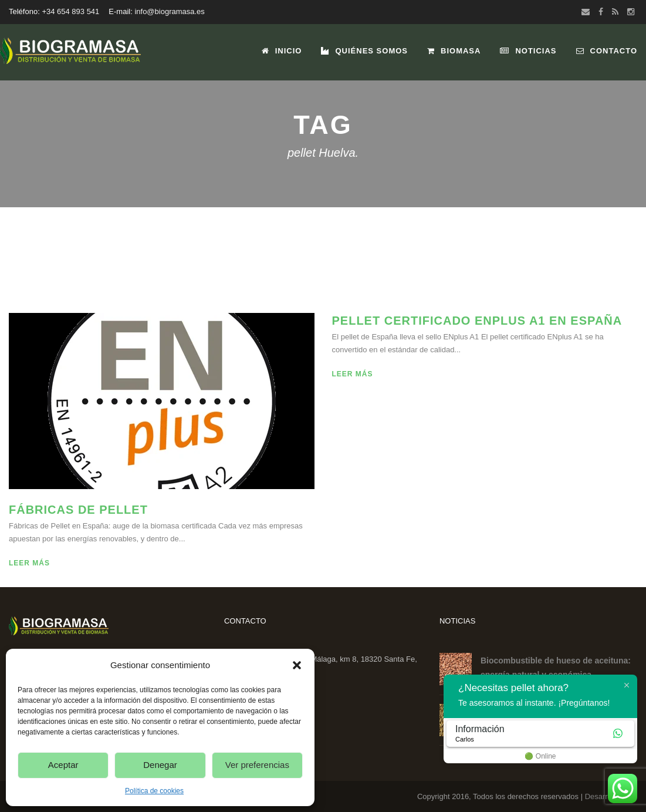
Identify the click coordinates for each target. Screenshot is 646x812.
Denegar (160, 765)
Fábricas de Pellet (78, 510)
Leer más (29, 563)
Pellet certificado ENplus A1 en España (477, 321)
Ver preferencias (257, 765)
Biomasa (454, 51)
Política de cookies (154, 791)
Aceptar (63, 765)
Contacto (607, 51)
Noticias (528, 51)
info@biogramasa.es (169, 11)
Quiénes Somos (364, 51)
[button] (297, 665)
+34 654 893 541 (70, 11)
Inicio (282, 51)
